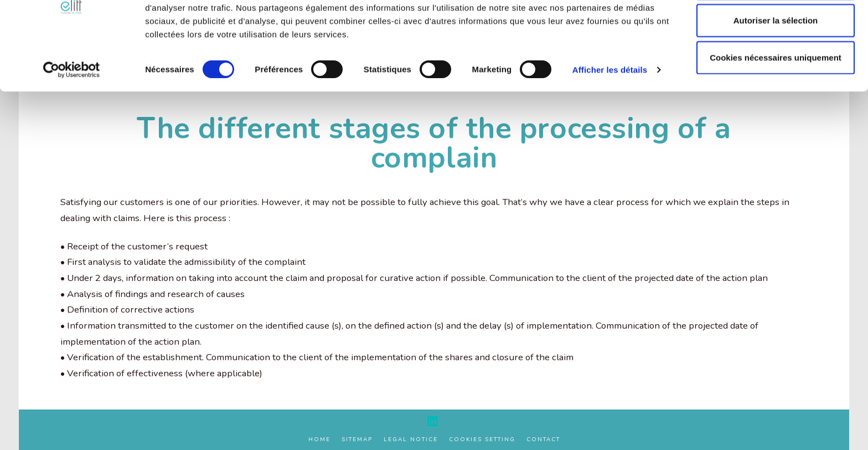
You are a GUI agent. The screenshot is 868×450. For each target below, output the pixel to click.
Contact (543, 440)
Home (319, 440)
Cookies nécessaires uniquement (776, 104)
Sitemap (357, 440)
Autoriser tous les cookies (776, 30)
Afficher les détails (610, 116)
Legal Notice (411, 440)
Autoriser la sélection (776, 67)
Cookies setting (482, 440)
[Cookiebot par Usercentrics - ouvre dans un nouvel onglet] (72, 116)
